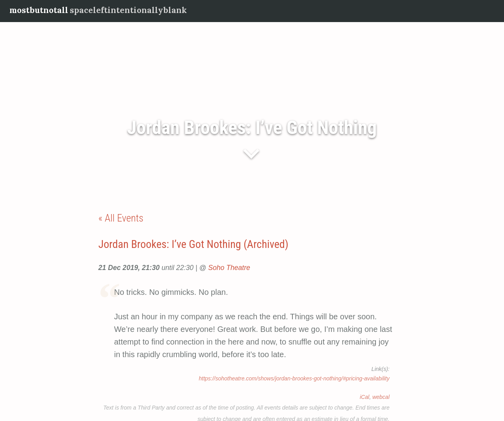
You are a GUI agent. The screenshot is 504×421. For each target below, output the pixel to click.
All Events (124, 218)
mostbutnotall (39, 10)
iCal (365, 397)
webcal (381, 397)
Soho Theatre (229, 268)
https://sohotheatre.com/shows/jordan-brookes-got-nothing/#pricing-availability (294, 378)
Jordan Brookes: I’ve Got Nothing (252, 128)
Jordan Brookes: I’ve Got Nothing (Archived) (193, 244)
